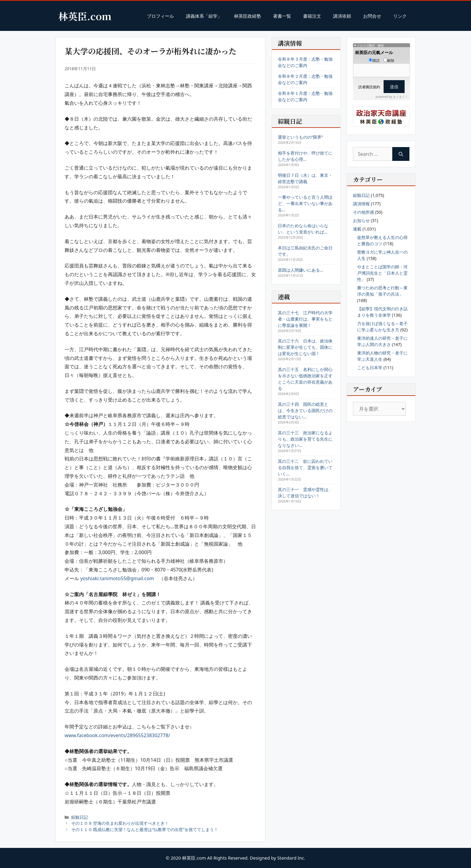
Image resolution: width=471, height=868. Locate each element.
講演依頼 (342, 16)
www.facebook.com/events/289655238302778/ (117, 735)
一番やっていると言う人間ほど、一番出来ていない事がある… (305, 203)
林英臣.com (85, 16)
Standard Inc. (291, 858)
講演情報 (361, 204)
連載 (357, 229)
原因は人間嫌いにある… (301, 270)
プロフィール (160, 16)
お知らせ (361, 220)
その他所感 (363, 212)
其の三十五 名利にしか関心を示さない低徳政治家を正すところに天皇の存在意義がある (305, 379)
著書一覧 (282, 16)
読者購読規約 (369, 87)
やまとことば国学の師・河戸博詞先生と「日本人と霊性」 (382, 273)
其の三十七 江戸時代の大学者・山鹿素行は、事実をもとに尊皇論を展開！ (305, 319)
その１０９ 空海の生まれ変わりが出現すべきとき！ (120, 823)
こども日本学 (370, 368)
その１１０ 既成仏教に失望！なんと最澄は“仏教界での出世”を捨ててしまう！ (145, 829)
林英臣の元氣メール (374, 52)
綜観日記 (80, 817)
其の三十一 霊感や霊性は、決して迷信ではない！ (305, 493)
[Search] (401, 154)
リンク (400, 16)
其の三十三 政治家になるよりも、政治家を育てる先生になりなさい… (305, 439)
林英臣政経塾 (248, 16)
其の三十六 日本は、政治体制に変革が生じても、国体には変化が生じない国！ (305, 347)
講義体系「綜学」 (204, 16)
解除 (389, 60)
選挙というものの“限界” (300, 137)
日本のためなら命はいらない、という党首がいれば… (303, 229)
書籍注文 (312, 16)
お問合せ (372, 16)
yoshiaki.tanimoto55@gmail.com (117, 578)
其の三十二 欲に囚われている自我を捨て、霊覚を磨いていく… (305, 467)
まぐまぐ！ (400, 97)
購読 (374, 60)
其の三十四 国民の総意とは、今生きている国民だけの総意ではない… (305, 410)
